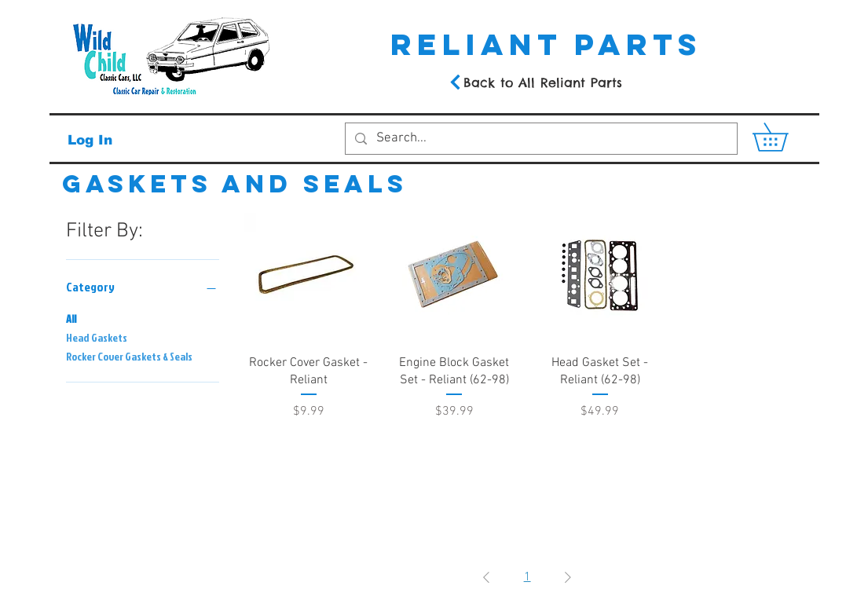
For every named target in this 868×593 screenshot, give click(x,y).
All (71, 318)
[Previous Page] (486, 577)
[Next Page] (568, 577)
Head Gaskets (97, 337)
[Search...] (540, 139)
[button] (784, 137)
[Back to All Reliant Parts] (535, 82)
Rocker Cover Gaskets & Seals (129, 355)
